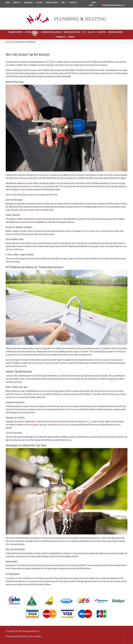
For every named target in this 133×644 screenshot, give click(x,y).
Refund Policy (22, 636)
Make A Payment (52, 3)
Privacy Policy (11, 636)
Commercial (61, 37)
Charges (71, 37)
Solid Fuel (102, 32)
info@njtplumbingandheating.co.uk (113, 5)
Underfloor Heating (72, 32)
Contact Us (73, 3)
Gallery (39, 3)
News (63, 3)
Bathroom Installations (51, 32)
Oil (84, 32)
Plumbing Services (15, 32)
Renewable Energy (116, 32)
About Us (17, 3)
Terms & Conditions (35, 636)
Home (8, 3)
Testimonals (28, 3)
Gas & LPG (91, 32)
